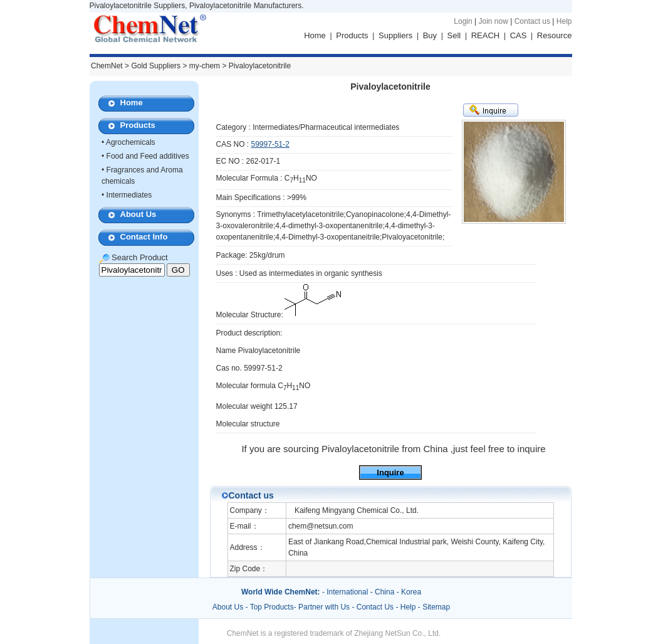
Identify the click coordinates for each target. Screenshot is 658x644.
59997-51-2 (270, 144)
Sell (454, 35)
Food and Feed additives (148, 156)
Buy (430, 35)
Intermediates (129, 195)
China (384, 592)
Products (352, 35)
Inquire (390, 472)
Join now (493, 21)
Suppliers (395, 35)
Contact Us (375, 607)
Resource (555, 35)
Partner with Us (325, 607)
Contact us (532, 21)
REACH (486, 35)
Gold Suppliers (156, 66)
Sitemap (436, 607)
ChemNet (107, 66)
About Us (138, 214)
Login (463, 21)
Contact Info (144, 237)
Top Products (272, 607)
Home (315, 35)
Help (564, 21)
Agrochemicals (131, 142)
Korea (411, 592)
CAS (519, 35)
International (347, 592)
